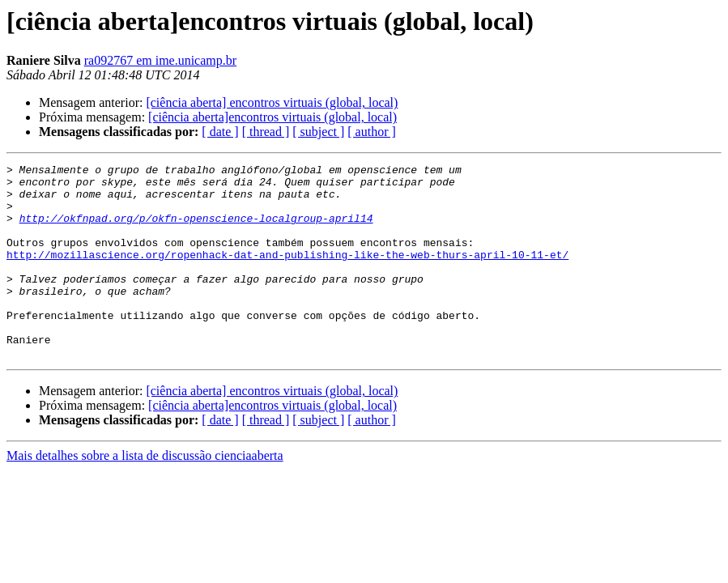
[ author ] (372, 132)
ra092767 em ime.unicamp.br (160, 60)
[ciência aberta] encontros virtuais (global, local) (272, 102)
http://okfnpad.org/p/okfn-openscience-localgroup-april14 (196, 230)
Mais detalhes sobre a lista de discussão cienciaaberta (145, 494)
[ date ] (220, 132)
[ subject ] (318, 132)
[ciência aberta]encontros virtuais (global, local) (272, 117)
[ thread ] (266, 132)
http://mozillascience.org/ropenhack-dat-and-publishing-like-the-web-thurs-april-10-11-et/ (287, 274)
